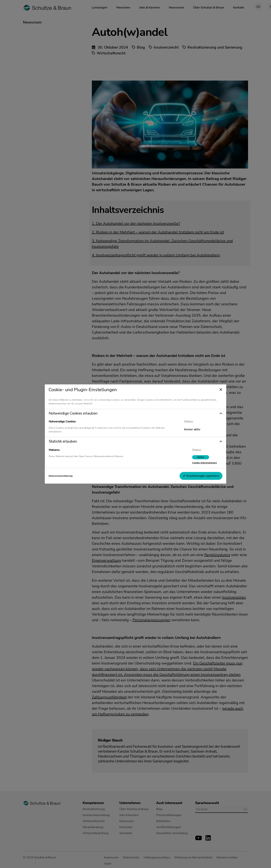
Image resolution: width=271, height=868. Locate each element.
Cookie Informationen (195, 463)
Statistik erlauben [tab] (72, 441)
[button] (135, 413)
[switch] (191, 457)
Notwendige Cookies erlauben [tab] (83, 413)
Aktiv (191, 457)
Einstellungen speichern (192, 476)
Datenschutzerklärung (70, 476)
